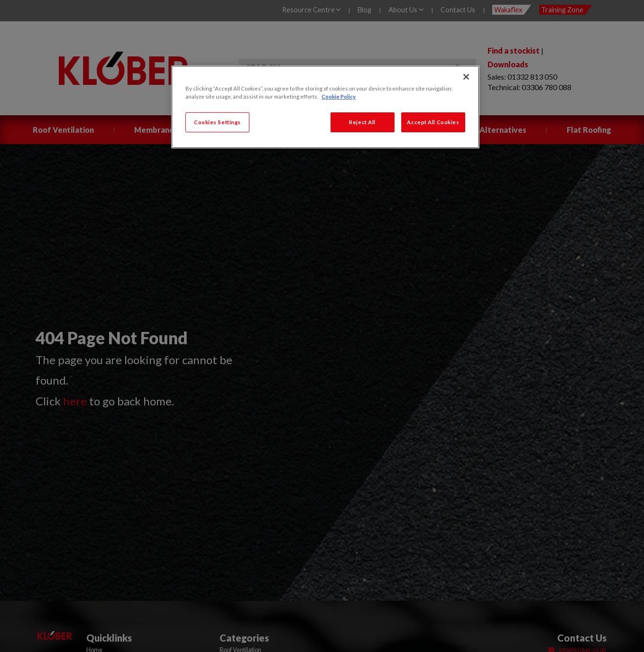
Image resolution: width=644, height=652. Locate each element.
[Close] (466, 77)
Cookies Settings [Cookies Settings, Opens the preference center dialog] (217, 122)
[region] (325, 107)
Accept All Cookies (433, 122)
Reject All (362, 122)
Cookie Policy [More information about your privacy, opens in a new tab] (339, 96)
